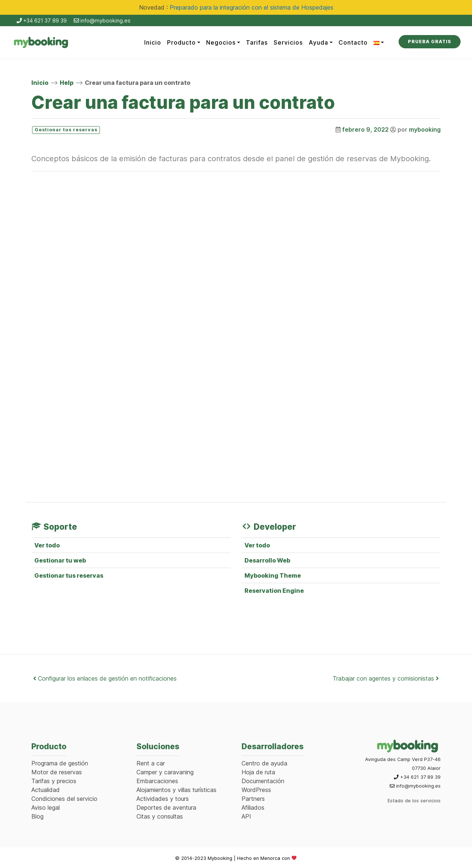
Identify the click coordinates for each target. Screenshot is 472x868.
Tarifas (257, 42)
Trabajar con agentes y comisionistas (386, 678)
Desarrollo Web (267, 560)
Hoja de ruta (258, 772)
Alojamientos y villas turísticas (176, 790)
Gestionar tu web (60, 560)
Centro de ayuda (264, 763)
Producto (181, 42)
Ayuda (318, 42)
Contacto (353, 42)
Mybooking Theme (273, 575)
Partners (253, 799)
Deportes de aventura (166, 808)
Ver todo (47, 545)
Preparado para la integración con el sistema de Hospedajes (251, 7)
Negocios (221, 42)
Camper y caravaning (165, 772)
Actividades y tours (163, 799)
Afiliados (253, 808)
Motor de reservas (57, 772)
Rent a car (151, 763)
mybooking (425, 129)
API (246, 816)
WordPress (256, 790)
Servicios (288, 42)
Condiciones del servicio (64, 799)
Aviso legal (46, 808)
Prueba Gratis (430, 42)
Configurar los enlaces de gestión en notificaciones (105, 678)
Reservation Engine (274, 591)
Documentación (263, 781)
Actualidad (46, 790)
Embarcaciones (157, 781)
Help (67, 83)
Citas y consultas (160, 816)
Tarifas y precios (54, 781)
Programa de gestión (60, 763)
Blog (37, 816)
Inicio (153, 42)
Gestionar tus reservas (69, 575)
